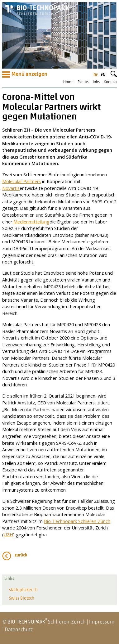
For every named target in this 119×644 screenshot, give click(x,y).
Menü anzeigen (25, 74)
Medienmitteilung (31, 222)
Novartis (11, 188)
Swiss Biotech (22, 599)
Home (68, 82)
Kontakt (110, 82)
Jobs (96, 82)
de (96, 75)
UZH (8, 535)
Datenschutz (19, 630)
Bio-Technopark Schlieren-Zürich (77, 521)
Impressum (102, 622)
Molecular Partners (21, 181)
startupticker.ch (23, 590)
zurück (21, 555)
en (103, 75)
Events (83, 82)
